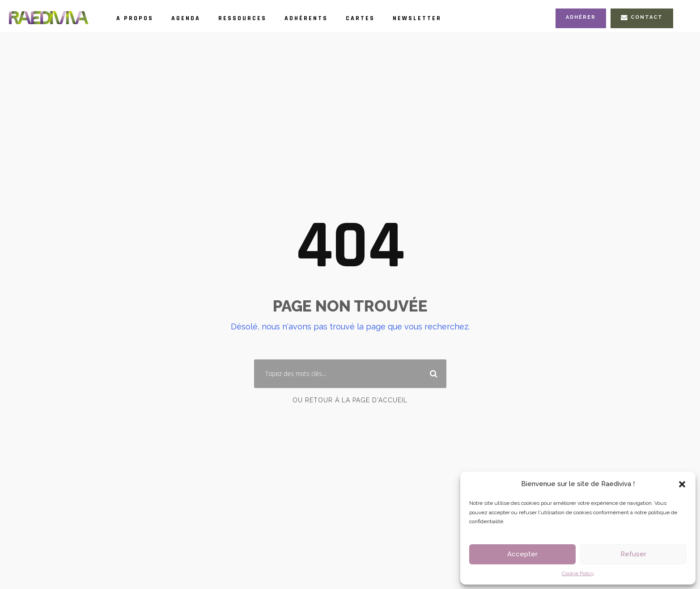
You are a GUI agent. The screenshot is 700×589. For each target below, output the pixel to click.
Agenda (186, 18)
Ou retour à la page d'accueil (350, 400)
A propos (135, 18)
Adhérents (306, 18)
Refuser (633, 554)
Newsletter (417, 18)
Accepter (522, 554)
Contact (642, 17)
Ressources (242, 18)
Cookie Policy (578, 573)
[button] (682, 484)
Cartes (360, 18)
